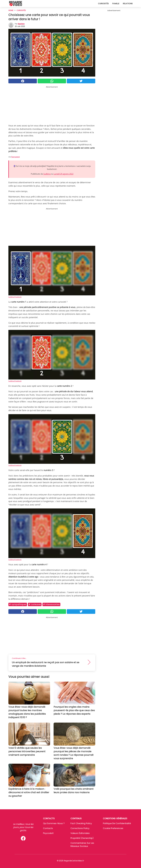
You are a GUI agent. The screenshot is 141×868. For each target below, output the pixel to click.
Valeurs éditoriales (80, 833)
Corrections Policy (80, 828)
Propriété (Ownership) (82, 838)
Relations (128, 4)
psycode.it (48, 833)
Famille (116, 4)
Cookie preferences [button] (113, 828)
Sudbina (47, 174)
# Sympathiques (18, 604)
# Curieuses (35, 604)
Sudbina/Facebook (15, 297)
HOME (11, 10)
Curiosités (103, 4)
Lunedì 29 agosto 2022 (64, 174)
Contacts (48, 828)
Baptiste (21, 24)
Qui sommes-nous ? (54, 823)
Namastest (15, 157)
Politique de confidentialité (117, 823)
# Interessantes (51, 604)
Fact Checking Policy (81, 823)
